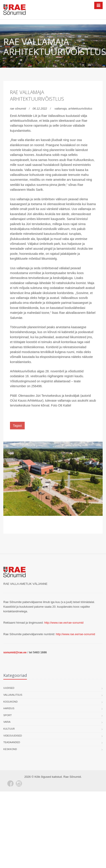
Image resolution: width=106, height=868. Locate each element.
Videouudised (13, 736)
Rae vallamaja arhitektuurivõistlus (37, 95)
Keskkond (10, 749)
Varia (7, 722)
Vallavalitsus (13, 695)
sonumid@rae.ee (15, 652)
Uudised (9, 688)
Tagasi (17, 426)
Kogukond (10, 702)
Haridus (9, 708)
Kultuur (9, 729)
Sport (8, 715)
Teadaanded (12, 742)
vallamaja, (61, 109)
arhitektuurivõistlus (80, 109)
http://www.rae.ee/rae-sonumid (64, 623)
